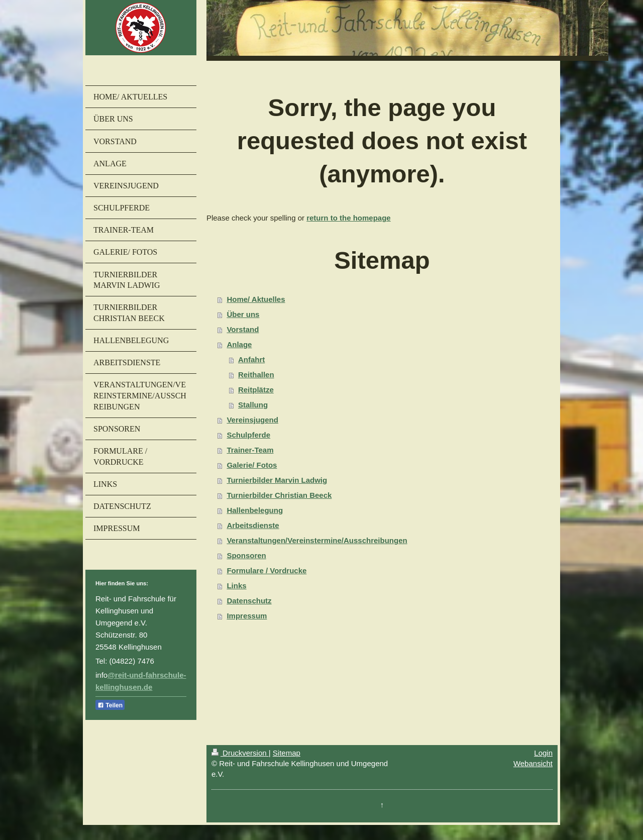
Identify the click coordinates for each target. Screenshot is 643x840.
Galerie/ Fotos (252, 465)
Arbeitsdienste (253, 525)
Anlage (239, 344)
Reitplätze (256, 390)
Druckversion (240, 753)
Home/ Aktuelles (256, 299)
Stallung (253, 405)
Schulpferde (248, 435)
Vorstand (243, 329)
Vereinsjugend (252, 420)
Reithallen (256, 375)
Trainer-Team (250, 450)
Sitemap (287, 753)
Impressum (247, 616)
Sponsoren (246, 555)
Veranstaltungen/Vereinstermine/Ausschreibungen (317, 540)
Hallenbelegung (255, 510)
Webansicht (533, 763)
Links (236, 586)
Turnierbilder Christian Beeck (279, 495)
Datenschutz (249, 601)
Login (543, 753)
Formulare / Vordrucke (266, 570)
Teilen (110, 705)
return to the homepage (349, 218)
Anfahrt (251, 359)
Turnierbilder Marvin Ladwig (277, 480)
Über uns (243, 314)
